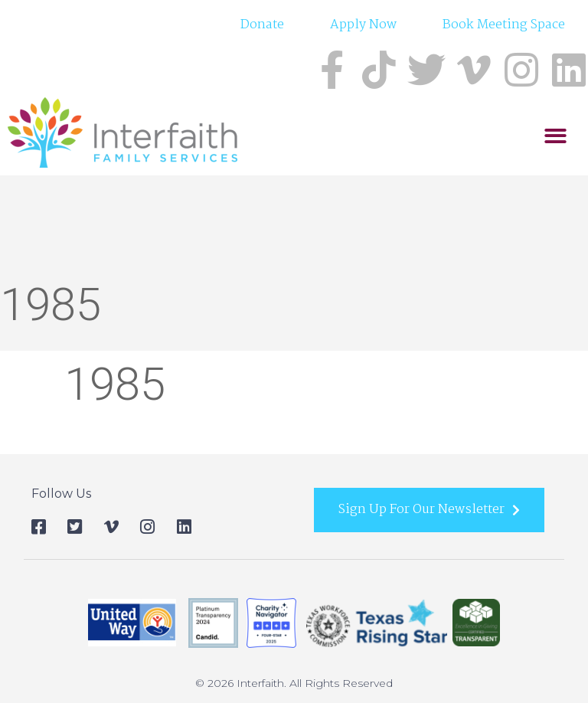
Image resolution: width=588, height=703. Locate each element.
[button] (555, 137)
